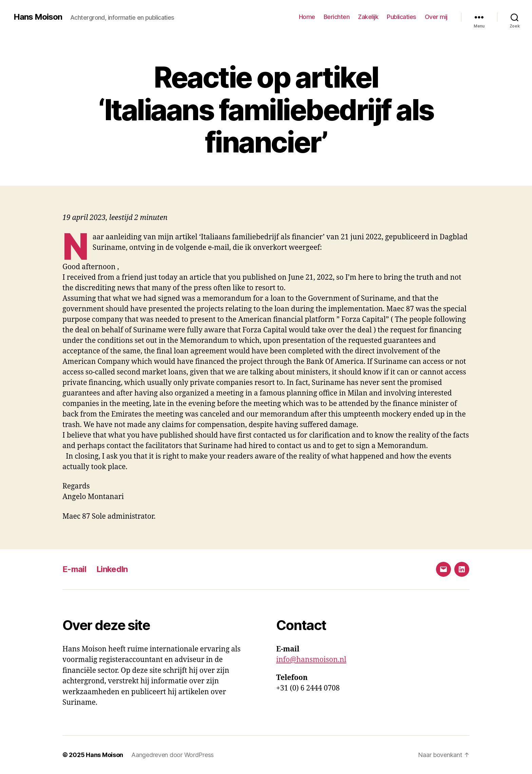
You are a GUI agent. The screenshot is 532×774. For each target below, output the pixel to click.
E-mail (74, 569)
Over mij (436, 17)
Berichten (337, 17)
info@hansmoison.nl (311, 660)
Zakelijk (368, 17)
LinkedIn (112, 569)
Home (307, 17)
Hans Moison (38, 17)
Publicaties (402, 17)
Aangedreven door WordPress (173, 755)
